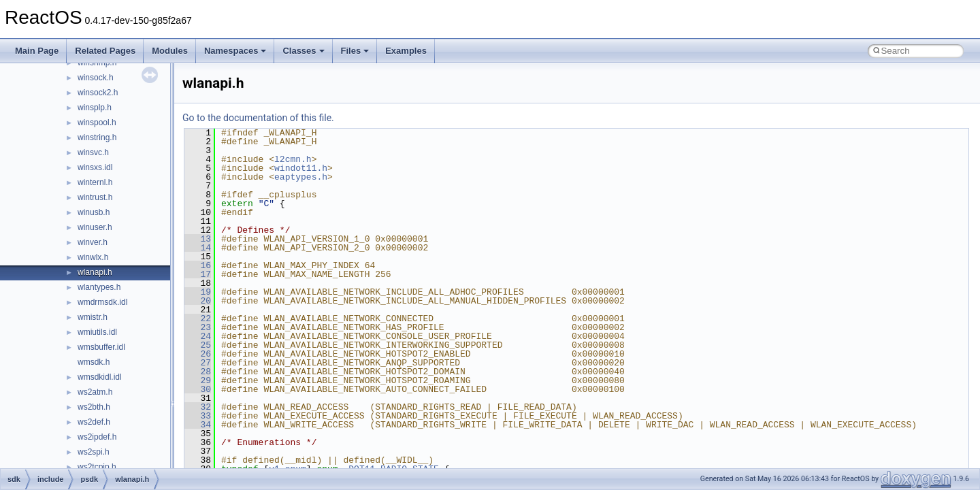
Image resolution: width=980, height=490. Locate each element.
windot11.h (301, 168)
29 (198, 380)
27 (198, 363)
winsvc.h (93, 152)
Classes (303, 51)
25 (198, 345)
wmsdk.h (94, 362)
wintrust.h (95, 197)
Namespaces (235, 51)
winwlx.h (93, 257)
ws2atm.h (95, 392)
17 (198, 274)
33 (198, 416)
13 (198, 239)
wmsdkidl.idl (100, 377)
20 (198, 301)
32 (198, 407)
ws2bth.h (94, 407)
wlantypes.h (99, 287)
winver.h (93, 242)
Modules (170, 51)
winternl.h (95, 182)
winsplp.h (95, 108)
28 (198, 372)
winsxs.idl (95, 167)
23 (198, 327)
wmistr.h (93, 317)
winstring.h (97, 137)
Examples (406, 51)
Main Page (37, 51)
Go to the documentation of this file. (258, 118)
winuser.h (95, 227)
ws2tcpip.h (97, 467)
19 (198, 292)
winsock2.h (98, 93)
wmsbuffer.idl (101, 347)
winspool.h (97, 122)
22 (198, 318)
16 (198, 265)
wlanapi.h (95, 272)
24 (198, 336)
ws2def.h (94, 422)
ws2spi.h (94, 452)
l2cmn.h (293, 159)
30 (198, 389)
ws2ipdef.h (97, 437)
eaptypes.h (301, 177)
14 (198, 248)
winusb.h (94, 212)
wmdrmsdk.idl (102, 302)
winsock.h (96, 78)
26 (198, 354)
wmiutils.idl (97, 332)
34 (198, 425)
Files (355, 51)
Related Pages (105, 51)
